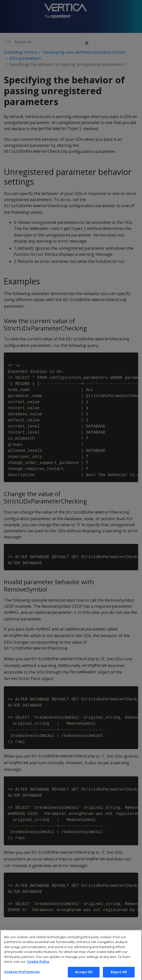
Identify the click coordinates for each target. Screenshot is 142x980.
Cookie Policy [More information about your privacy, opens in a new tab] (38, 965)
